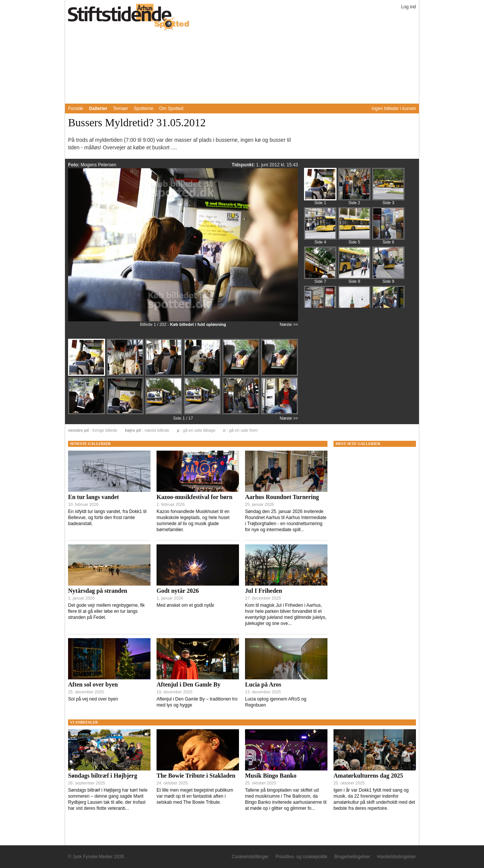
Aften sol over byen (93, 684)
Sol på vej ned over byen (93, 699)
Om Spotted (171, 108)
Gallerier (98, 108)
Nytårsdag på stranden (98, 591)
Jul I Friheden (264, 591)
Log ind (409, 7)
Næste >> (289, 324)
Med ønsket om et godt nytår (185, 605)
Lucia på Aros (263, 684)
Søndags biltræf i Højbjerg (103, 776)
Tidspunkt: (244, 165)
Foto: (74, 165)
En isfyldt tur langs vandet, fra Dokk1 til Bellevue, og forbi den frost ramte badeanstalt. (107, 518)
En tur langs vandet (93, 497)
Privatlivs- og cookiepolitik (301, 857)
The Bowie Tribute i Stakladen (196, 776)
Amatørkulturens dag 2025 (368, 776)
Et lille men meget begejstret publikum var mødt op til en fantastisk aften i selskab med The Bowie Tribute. (195, 796)
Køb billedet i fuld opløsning (198, 324)
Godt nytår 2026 (178, 591)
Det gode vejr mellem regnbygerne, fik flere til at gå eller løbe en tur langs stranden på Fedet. (106, 611)
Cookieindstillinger (250, 857)
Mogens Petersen (98, 165)
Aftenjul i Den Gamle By (188, 684)
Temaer (121, 108)
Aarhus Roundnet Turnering (282, 497)
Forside (76, 108)
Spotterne (144, 108)
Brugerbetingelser (352, 857)
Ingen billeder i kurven (394, 108)
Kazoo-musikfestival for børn (195, 497)
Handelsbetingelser (396, 857)
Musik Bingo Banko (271, 776)
